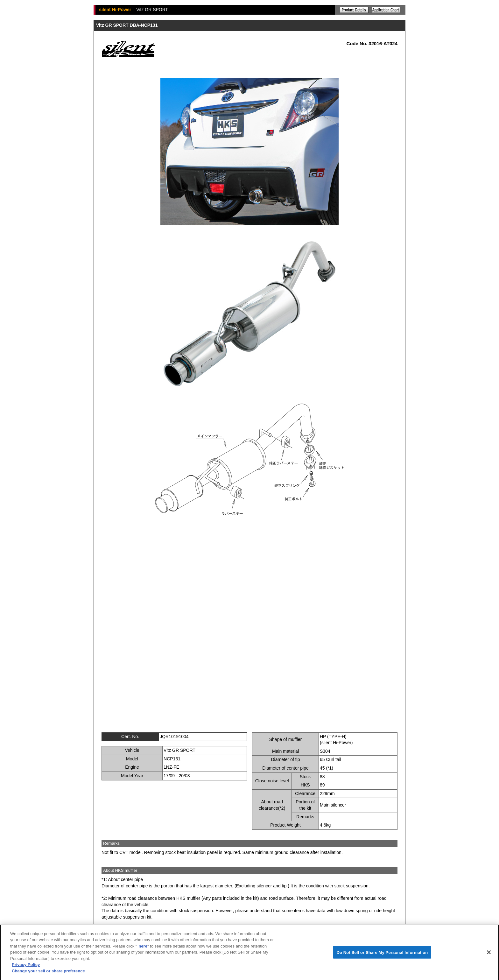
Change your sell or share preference (48, 973)
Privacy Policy (26, 967)
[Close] (489, 955)
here (143, 948)
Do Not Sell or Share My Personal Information (382, 954)
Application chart (386, 10)
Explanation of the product (354, 10)
